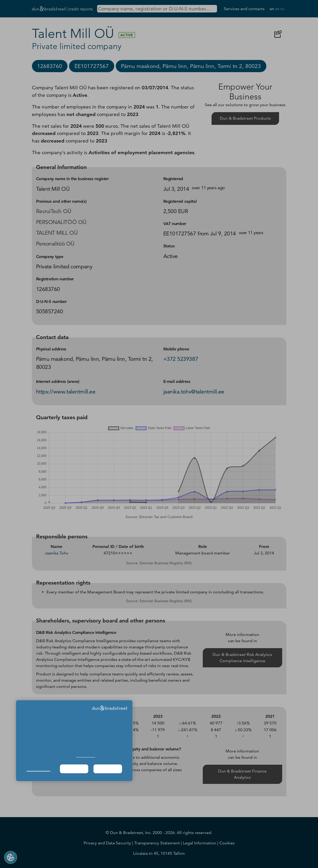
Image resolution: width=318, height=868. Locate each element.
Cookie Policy (86, 756)
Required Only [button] (74, 769)
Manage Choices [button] (38, 769)
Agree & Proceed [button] (108, 769)
